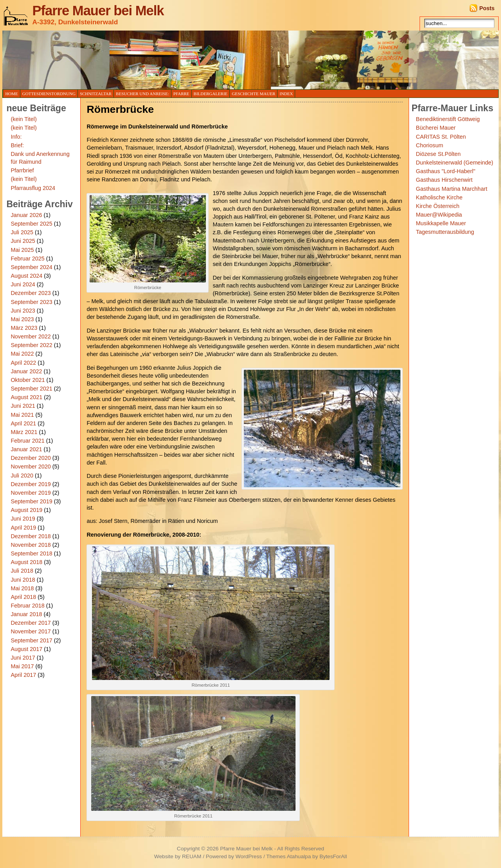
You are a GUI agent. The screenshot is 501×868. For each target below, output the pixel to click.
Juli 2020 (22, 476)
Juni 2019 (23, 519)
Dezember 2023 (31, 293)
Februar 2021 (27, 441)
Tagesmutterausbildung (445, 232)
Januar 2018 (26, 614)
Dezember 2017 (31, 623)
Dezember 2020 (31, 458)
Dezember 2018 (31, 536)
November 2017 (31, 631)
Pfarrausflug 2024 (33, 188)
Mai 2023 (22, 319)
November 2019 (31, 493)
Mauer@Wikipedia (439, 215)
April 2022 (23, 363)
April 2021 (23, 423)
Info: (16, 137)
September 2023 (31, 302)
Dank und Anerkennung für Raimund (40, 158)
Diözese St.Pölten (438, 154)
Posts (487, 8)
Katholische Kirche (439, 197)
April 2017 (23, 675)
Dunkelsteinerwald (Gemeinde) (455, 163)
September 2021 (31, 389)
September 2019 (31, 501)
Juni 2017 (23, 658)
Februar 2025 (27, 259)
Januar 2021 (26, 449)
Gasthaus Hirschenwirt (444, 180)
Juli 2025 (22, 232)
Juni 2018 (23, 580)
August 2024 (26, 276)
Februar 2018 (27, 606)
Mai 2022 (22, 354)
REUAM (192, 856)
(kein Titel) (23, 119)
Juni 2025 (23, 241)
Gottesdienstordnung (49, 94)
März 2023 (24, 328)
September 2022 (31, 345)
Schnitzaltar (96, 94)
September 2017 (31, 640)
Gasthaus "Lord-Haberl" (446, 171)
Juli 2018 (22, 571)
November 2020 (31, 467)
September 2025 (31, 224)
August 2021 (26, 397)
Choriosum (430, 145)
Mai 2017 (22, 666)
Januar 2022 (26, 371)
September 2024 (31, 267)
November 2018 (31, 545)
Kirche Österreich (438, 206)
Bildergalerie (211, 94)
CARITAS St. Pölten (441, 137)
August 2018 (26, 562)
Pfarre (181, 94)
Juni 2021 (23, 406)
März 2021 (24, 432)
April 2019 (23, 528)
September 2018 (31, 553)
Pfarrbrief (22, 170)
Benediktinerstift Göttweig (448, 119)
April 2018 (23, 597)
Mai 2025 (22, 250)
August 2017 (26, 649)
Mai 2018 (22, 588)
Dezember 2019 (31, 484)
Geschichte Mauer (253, 94)
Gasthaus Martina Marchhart (452, 189)
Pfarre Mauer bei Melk (98, 11)
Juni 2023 (23, 311)
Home (11, 94)
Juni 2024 (23, 284)
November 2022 (31, 336)
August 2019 (26, 510)
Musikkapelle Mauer (441, 223)
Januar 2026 (26, 215)
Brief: (17, 145)
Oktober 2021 (28, 380)
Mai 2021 (22, 415)
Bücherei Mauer (436, 128)
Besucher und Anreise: (142, 94)
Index (286, 94)
